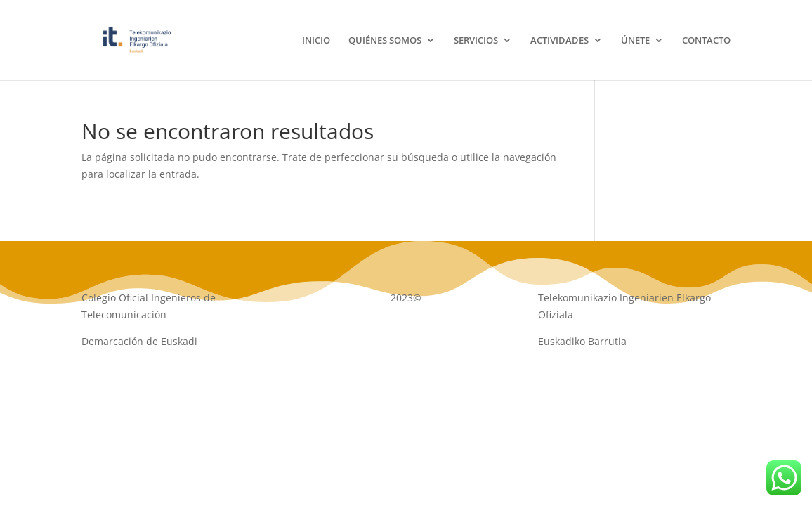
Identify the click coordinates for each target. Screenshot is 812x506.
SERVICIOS (476, 41)
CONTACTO (706, 41)
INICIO (316, 41)
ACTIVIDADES (559, 41)
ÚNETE (635, 41)
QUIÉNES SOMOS (385, 41)
